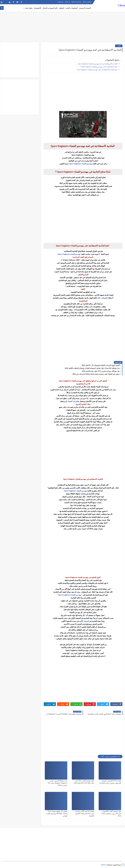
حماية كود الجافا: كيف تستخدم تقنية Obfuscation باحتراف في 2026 (96, 374)
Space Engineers (75, 164)
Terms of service (76, 2)
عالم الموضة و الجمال (50, 8)
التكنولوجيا (38, 8)
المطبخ (62, 8)
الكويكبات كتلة (102, 298)
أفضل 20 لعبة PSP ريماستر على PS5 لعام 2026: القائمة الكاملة (85, 814)
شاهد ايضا (29, 8)
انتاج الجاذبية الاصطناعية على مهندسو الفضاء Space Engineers (97, 70)
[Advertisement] (62, 23)
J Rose (121, 5)
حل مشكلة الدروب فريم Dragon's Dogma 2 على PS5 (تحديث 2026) (57, 783)
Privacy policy (87, 2)
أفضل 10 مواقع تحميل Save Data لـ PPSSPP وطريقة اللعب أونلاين (57, 814)
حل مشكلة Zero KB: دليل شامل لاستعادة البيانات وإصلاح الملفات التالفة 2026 (92, 368)
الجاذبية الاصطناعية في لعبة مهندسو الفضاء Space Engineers (98, 64)
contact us (60, 2)
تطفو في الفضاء (74, 401)
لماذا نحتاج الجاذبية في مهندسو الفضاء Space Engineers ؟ (99, 67)
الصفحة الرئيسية (85, 8)
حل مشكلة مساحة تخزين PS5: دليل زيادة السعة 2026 (101, 371)
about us (67, 2)
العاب (119, 46)
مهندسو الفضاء (87, 164)
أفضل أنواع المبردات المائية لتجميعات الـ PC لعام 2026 (101, 365)
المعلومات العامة (72, 8)
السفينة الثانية (84, 621)
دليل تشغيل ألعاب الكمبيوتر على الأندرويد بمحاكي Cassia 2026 (111, 814)
